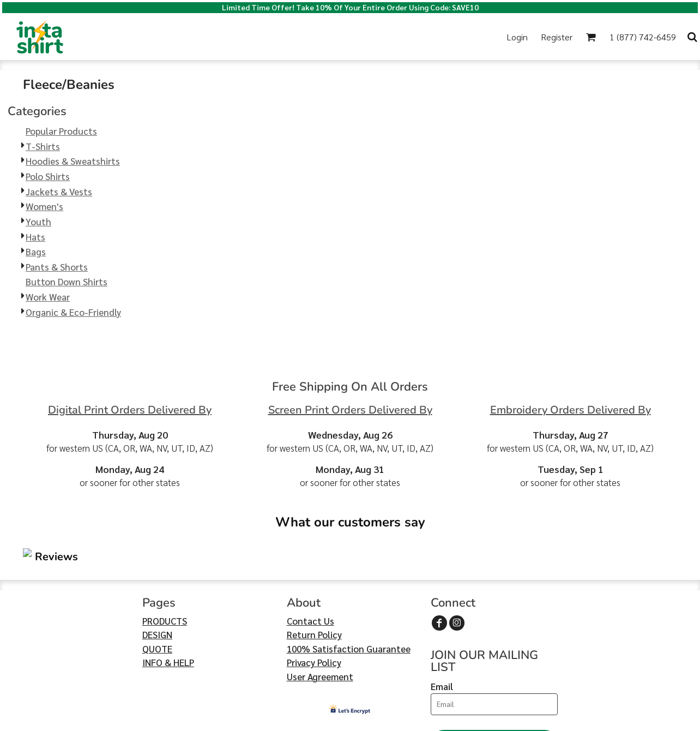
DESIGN (157, 569)
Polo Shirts (48, 176)
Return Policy (314, 569)
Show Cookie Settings (350, 721)
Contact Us (310, 555)
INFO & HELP (168, 597)
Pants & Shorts (57, 267)
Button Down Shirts (67, 281)
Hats (35, 237)
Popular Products (61, 131)
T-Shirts (43, 146)
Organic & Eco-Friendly (73, 312)
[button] (591, 37)
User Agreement (320, 611)
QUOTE (157, 583)
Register (557, 37)
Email (442, 621)
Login (517, 37)
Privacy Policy (314, 597)
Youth (38, 221)
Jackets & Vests (59, 191)
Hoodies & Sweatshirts (73, 161)
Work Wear (48, 297)
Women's (44, 206)
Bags (36, 251)
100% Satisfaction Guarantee (349, 583)
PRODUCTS (165, 555)
